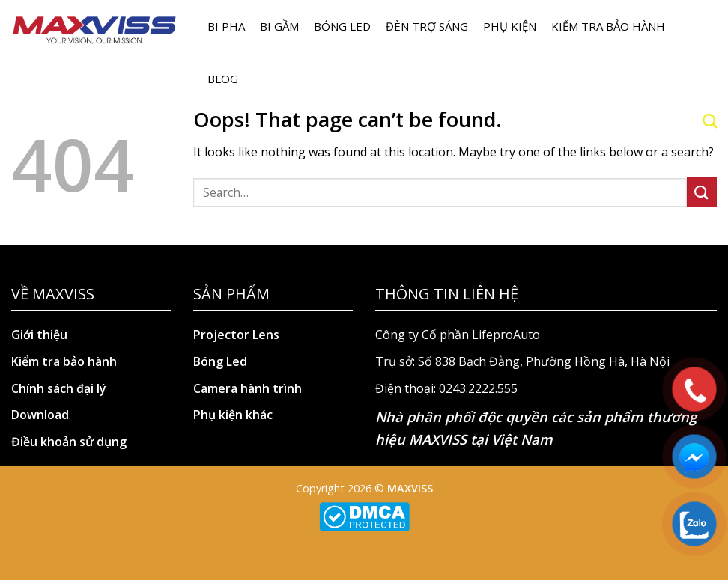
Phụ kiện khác (233, 415)
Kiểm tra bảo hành (608, 26)
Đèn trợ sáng (427, 26)
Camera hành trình (248, 388)
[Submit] (702, 192)
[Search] (710, 121)
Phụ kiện (510, 26)
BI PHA (226, 26)
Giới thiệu (39, 335)
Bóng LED (342, 26)
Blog (223, 79)
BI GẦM (279, 26)
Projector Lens (236, 335)
